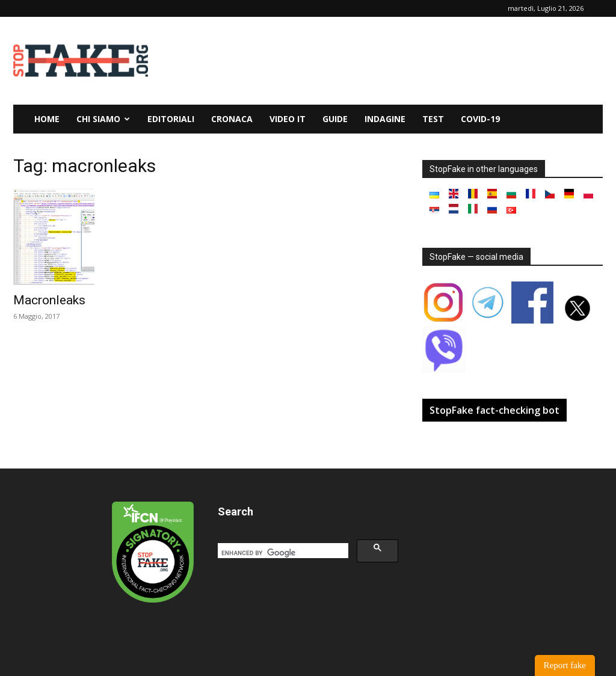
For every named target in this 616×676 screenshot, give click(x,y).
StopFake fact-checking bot (494, 410)
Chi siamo (103, 119)
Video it (288, 119)
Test (433, 119)
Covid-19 (480, 119)
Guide (335, 119)
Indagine (385, 119)
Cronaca (232, 119)
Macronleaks (49, 300)
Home (47, 119)
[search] (282, 553)
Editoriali (171, 119)
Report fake (565, 665)
